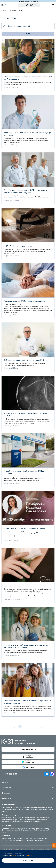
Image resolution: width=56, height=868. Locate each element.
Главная (4, 10)
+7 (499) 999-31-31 (9, 774)
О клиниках (13, 10)
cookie (14, 856)
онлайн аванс (14, 830)
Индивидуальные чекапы (29, 1)
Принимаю (28, 860)
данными (29, 856)
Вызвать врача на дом (28, 749)
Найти (28, 34)
